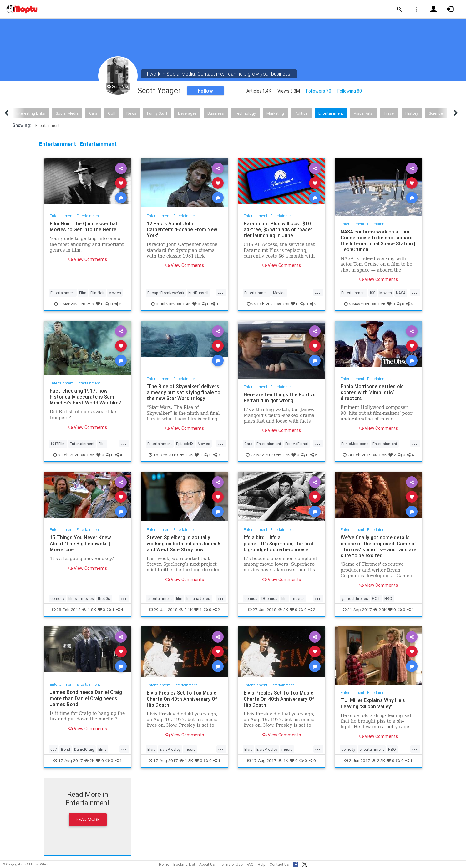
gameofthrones (355, 598)
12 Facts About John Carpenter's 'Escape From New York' (182, 229)
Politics (301, 113)
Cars (93, 113)
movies (87, 598)
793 (283, 304)
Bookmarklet (184, 864)
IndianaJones (198, 598)
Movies (115, 293)
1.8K (380, 455)
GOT (376, 598)
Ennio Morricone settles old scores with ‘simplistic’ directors (373, 392)
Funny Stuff (157, 113)
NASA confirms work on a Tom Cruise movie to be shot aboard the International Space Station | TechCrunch (377, 241)
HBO (388, 598)
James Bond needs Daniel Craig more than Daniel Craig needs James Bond (86, 698)
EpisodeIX (185, 444)
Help (262, 864)
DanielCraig (84, 749)
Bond (66, 749)
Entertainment (331, 113)
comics (251, 598)
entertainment (160, 598)
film (179, 598)
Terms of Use (231, 864)
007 (54, 749)
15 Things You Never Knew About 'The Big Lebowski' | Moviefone (81, 543)
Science (436, 113)
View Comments (88, 259)
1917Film (58, 444)
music (190, 749)
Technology (245, 113)
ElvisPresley (170, 749)
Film (83, 293)
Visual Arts (363, 113)
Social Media (67, 113)
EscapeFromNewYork (166, 293)
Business (216, 113)
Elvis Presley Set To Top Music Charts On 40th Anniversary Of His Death (182, 699)
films (73, 598)
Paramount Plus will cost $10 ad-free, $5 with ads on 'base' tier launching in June (278, 229)
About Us (207, 864)
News (131, 113)
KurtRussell (198, 293)
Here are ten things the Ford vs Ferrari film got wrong (280, 397)
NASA (401, 293)
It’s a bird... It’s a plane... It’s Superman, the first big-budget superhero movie (279, 543)
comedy (57, 598)
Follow (205, 91)
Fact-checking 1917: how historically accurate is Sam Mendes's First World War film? (86, 397)
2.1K (186, 610)
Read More (88, 820)
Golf (112, 113)
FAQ (250, 864)
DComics (269, 598)
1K (283, 760)
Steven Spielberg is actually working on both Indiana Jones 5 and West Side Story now (184, 543)
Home (164, 864)
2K (283, 610)
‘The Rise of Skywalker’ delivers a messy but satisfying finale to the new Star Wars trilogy (184, 392)
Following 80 (350, 91)
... (221, 292)
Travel (389, 113)
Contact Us (279, 864)
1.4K (184, 304)
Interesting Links (31, 113)
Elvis (151, 749)
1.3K (186, 760)
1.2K (379, 304)
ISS (373, 293)
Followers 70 (319, 91)
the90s (104, 598)
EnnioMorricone (355, 444)
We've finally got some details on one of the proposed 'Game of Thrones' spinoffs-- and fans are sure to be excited (378, 546)
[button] (399, 9)
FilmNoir (97, 293)
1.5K (88, 455)
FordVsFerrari (297, 444)
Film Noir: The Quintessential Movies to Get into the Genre (84, 226)
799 (88, 304)
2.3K (380, 610)
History (412, 113)
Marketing (275, 113)
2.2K (378, 760)
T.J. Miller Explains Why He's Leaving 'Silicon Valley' (373, 703)
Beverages (187, 113)
